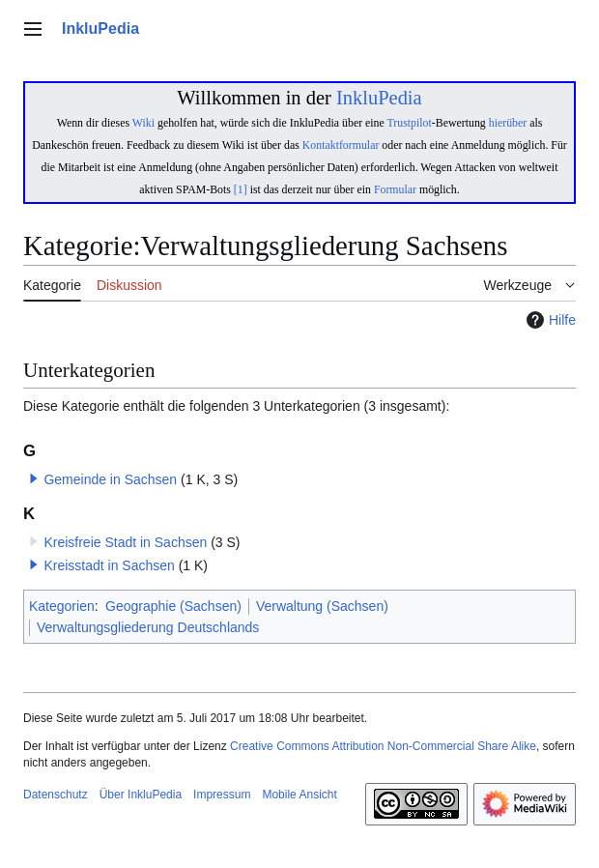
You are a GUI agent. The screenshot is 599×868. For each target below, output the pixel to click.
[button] (34, 478)
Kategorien (62, 606)
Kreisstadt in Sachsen (109, 565)
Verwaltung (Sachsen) (322, 606)
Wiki (143, 123)
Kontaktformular (341, 145)
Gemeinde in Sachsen (110, 479)
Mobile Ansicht (299, 795)
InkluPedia (379, 98)
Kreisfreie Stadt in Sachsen (125, 542)
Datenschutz (56, 795)
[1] (241, 189)
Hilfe (549, 320)
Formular (395, 189)
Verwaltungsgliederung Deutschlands (148, 627)
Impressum (222, 795)
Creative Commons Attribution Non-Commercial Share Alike (383, 746)
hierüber (508, 123)
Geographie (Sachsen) (173, 606)
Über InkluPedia (141, 795)
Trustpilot (410, 123)
